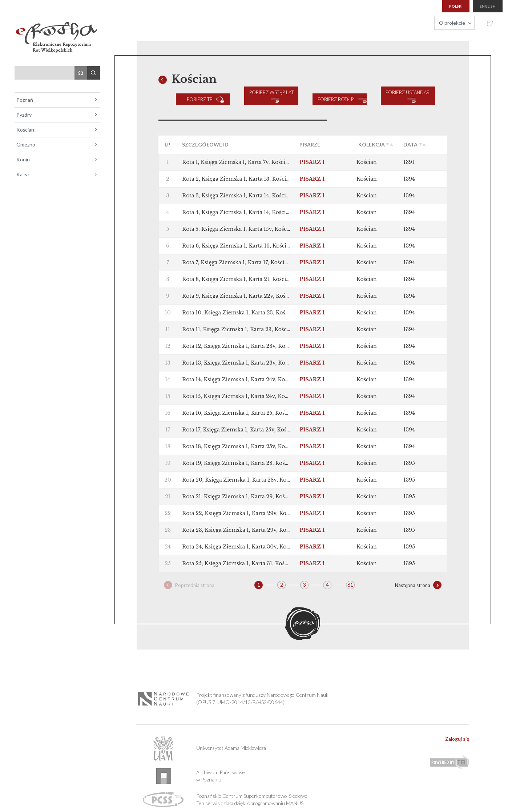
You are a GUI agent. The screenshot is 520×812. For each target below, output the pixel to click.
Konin (23, 159)
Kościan (25, 130)
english (488, 6)
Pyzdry (24, 115)
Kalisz (23, 174)
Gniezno (26, 144)
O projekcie (452, 23)
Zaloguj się (457, 732)
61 (350, 578)
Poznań (25, 100)
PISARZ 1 (312, 156)
